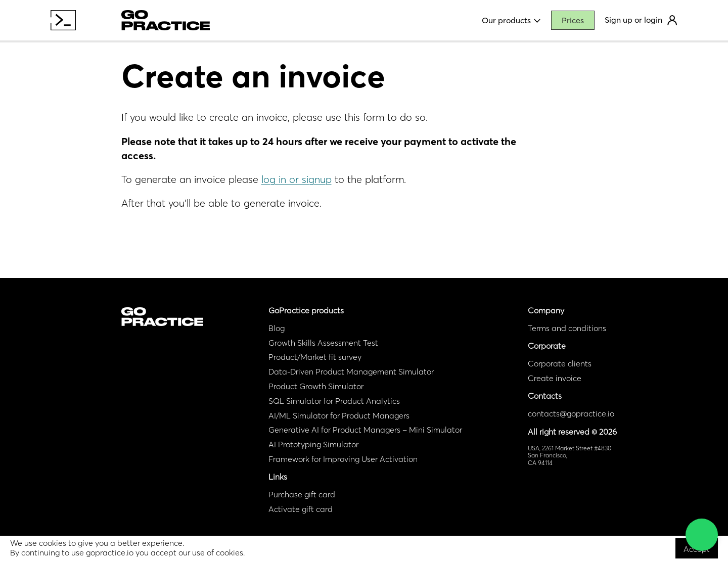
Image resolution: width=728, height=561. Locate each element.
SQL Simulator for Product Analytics (334, 401)
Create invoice (555, 378)
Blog (277, 328)
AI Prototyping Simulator (313, 444)
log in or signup (297, 179)
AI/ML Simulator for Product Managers (339, 415)
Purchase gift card (302, 494)
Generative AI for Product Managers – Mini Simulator (365, 430)
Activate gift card (301, 509)
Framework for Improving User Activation (343, 459)
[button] (702, 535)
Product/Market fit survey (315, 357)
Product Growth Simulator (316, 386)
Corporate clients (560, 363)
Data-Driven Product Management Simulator (351, 371)
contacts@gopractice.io (571, 413)
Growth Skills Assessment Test (323, 343)
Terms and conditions (567, 328)
